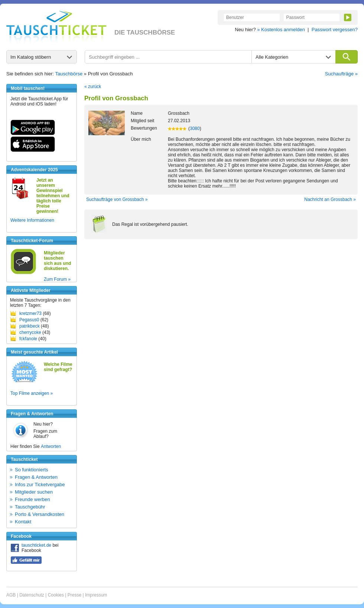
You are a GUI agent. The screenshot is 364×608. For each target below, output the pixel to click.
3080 (195, 129)
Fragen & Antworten (36, 477)
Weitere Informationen (32, 220)
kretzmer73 (30, 313)
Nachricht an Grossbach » (330, 199)
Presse (74, 595)
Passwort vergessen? (335, 30)
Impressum (96, 595)
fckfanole (28, 339)
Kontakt (23, 522)
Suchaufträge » (341, 74)
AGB (11, 595)
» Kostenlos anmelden (281, 30)
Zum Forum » (57, 279)
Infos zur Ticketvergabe (40, 485)
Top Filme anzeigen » (32, 393)
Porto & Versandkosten (40, 514)
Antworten (51, 446)
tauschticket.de (36, 545)
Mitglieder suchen (34, 492)
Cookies (56, 595)
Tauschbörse (69, 74)
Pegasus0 (29, 320)
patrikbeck (30, 326)
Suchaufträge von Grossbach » (117, 199)
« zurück (93, 87)
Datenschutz (32, 595)
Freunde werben (32, 499)
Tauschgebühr (30, 507)
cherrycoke (30, 332)
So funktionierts (32, 470)
